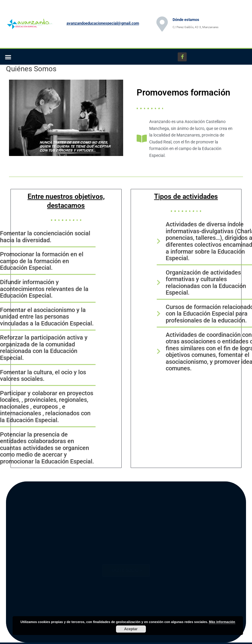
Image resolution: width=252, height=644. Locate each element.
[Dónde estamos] (162, 24)
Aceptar (131, 629)
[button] (8, 57)
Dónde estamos (186, 20)
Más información (222, 622)
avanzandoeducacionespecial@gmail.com (103, 23)
